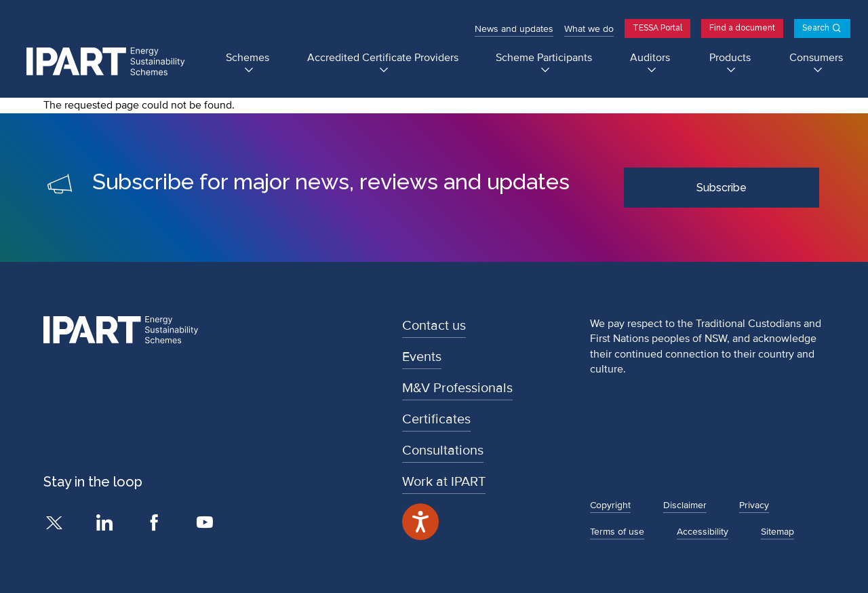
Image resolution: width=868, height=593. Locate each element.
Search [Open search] (816, 28)
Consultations (443, 451)
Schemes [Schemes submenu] (248, 58)
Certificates (436, 419)
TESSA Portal (657, 28)
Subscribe (722, 188)
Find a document (742, 28)
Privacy (754, 505)
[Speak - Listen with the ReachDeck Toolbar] (420, 522)
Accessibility (703, 532)
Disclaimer (685, 505)
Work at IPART (444, 482)
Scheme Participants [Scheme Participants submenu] (544, 58)
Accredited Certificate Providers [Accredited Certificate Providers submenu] (383, 58)
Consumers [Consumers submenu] (816, 58)
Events (422, 357)
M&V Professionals (457, 388)
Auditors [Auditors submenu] (650, 58)
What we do (589, 29)
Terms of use (617, 532)
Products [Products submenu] (730, 58)
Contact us (434, 326)
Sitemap (777, 532)
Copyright (610, 505)
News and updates (514, 29)
